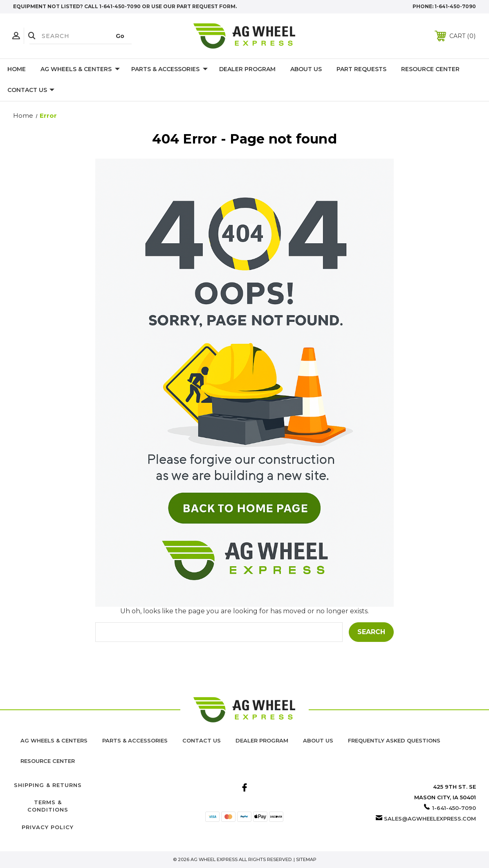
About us (318, 740)
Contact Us (31, 90)
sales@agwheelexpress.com (430, 819)
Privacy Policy (48, 827)
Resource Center (430, 69)
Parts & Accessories (169, 70)
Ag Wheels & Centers (80, 70)
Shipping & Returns (48, 785)
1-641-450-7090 (455, 6)
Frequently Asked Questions (394, 740)
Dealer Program (247, 69)
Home (17, 69)
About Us (306, 69)
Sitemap (306, 859)
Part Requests (361, 69)
